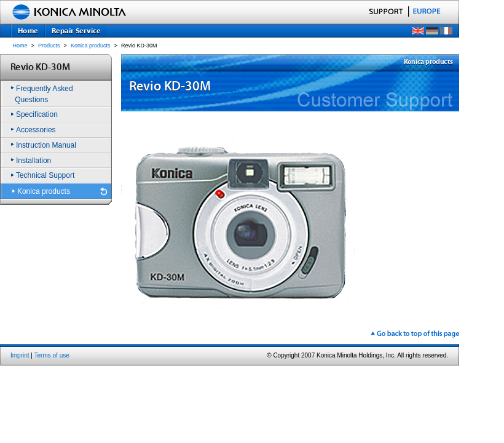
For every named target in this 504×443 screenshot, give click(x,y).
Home (20, 46)
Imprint (20, 355)
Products (49, 46)
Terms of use (52, 355)
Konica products (91, 46)
